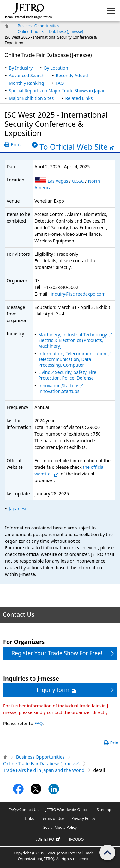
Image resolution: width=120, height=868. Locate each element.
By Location (56, 68)
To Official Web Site (77, 147)
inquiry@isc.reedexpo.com (78, 294)
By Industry (21, 68)
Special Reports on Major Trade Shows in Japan (57, 91)
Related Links (79, 98)
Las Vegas (58, 181)
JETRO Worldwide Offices (67, 810)
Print (16, 144)
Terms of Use (53, 819)
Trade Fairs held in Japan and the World (44, 770)
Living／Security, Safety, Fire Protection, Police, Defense (67, 375)
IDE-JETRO (49, 840)
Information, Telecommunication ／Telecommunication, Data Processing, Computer (75, 359)
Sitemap (104, 810)
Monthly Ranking (26, 83)
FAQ (60, 83)
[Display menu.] (111, 11)
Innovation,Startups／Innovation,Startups (61, 388)
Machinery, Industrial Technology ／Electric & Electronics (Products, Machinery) (75, 340)
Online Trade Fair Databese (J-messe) (50, 31)
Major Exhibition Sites (31, 98)
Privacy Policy (83, 819)
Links (29, 819)
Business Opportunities (38, 26)
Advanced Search (27, 75)
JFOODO (76, 839)
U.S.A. (78, 181)
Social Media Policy (60, 827)
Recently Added (72, 75)
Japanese (18, 508)
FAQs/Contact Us (24, 810)
